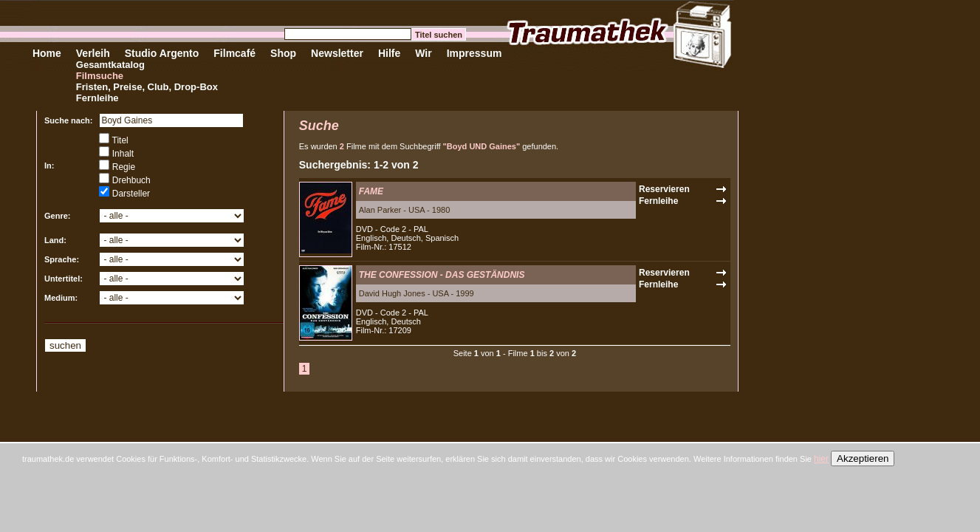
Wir (423, 53)
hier (821, 459)
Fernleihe (97, 98)
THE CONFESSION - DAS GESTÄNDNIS (442, 275)
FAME (371, 191)
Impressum (474, 53)
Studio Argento (162, 53)
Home (47, 53)
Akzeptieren (863, 458)
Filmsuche (100, 76)
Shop (283, 53)
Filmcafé (234, 53)
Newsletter (337, 53)
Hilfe (389, 53)
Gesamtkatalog (110, 65)
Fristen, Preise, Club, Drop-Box (147, 87)
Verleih (93, 53)
